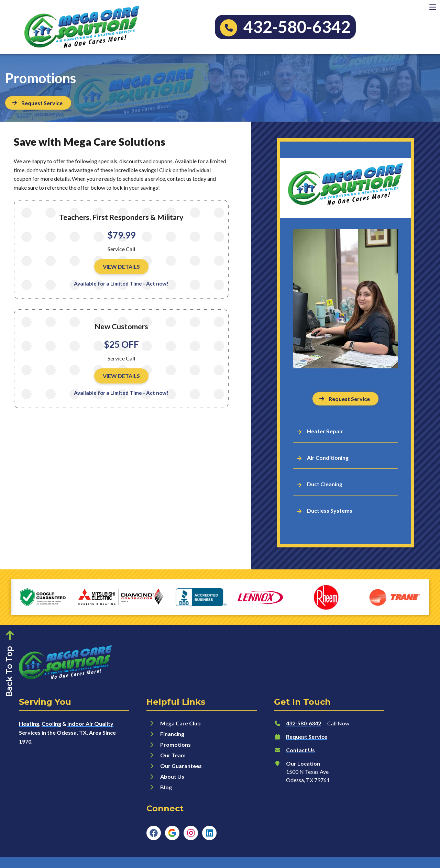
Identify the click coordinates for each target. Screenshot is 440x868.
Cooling (51, 724)
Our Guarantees (181, 766)
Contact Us (300, 750)
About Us (172, 776)
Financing (172, 734)
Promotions (175, 744)
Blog (166, 787)
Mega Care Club (180, 723)
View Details (121, 266)
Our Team (173, 755)
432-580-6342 (304, 723)
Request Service (307, 737)
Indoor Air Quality (90, 724)
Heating (29, 724)
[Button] (38, 103)
